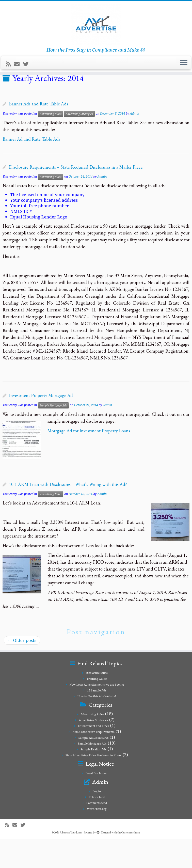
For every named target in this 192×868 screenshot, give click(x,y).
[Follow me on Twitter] (27, 74)
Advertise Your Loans (71, 862)
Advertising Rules (51, 143)
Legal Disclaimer (97, 802)
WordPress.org (97, 838)
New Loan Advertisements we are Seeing (61, 94)
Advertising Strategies (79, 143)
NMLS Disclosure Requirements (93, 761)
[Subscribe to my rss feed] (10, 74)
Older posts (22, 669)
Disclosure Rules (97, 702)
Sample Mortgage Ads (53, 434)
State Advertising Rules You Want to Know (93, 784)
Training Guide (97, 708)
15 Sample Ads (97, 720)
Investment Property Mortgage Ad (41, 425)
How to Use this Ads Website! (97, 725)
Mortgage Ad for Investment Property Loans (89, 460)
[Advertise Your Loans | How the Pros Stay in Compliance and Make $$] (96, 29)
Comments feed (97, 832)
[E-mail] (18, 74)
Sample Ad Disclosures (93, 767)
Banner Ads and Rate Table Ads (38, 133)
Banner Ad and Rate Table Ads (31, 168)
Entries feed (97, 826)
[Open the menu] (184, 73)
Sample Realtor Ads (93, 778)
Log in (97, 820)
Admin (134, 143)
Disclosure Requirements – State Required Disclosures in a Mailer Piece (76, 196)
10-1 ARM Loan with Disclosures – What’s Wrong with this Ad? (68, 514)
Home (9, 94)
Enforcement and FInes (93, 755)
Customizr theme (131, 862)
